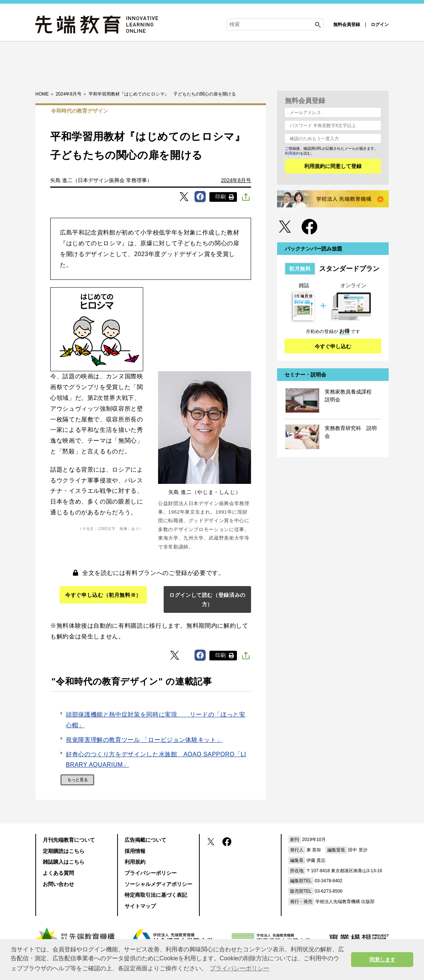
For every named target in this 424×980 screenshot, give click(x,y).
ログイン (380, 25)
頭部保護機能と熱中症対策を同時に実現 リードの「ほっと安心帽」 (156, 720)
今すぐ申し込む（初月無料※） (103, 595)
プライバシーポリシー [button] (240, 968)
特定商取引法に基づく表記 (156, 895)
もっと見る (78, 780)
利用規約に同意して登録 (333, 166)
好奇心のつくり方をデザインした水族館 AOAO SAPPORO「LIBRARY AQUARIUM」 (156, 760)
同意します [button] (382, 960)
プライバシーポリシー (151, 873)
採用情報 (135, 851)
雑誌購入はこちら (64, 862)
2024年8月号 (236, 180)
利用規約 (292, 153)
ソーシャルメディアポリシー (158, 884)
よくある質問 (58, 873)
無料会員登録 (347, 25)
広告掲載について (145, 840)
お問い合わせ (58, 884)
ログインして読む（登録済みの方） (207, 600)
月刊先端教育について (69, 840)
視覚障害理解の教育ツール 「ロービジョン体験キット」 (144, 740)
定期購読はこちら (64, 851)
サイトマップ (140, 906)
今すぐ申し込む (333, 346)
